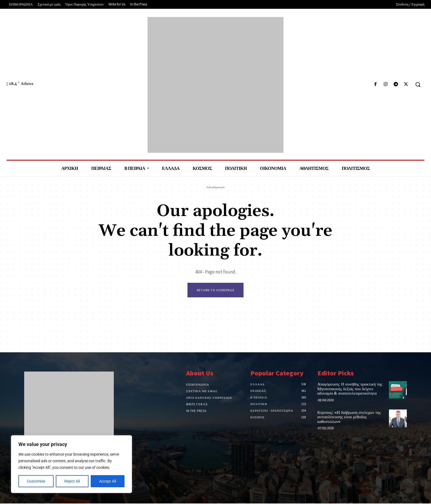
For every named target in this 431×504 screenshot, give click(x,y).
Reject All (72, 481)
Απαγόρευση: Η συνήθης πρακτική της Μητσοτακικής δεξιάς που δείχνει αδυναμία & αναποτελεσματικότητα (350, 389)
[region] (71, 464)
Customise (36, 481)
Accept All (108, 481)
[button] (418, 84)
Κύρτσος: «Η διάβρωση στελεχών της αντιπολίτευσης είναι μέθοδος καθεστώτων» (349, 418)
